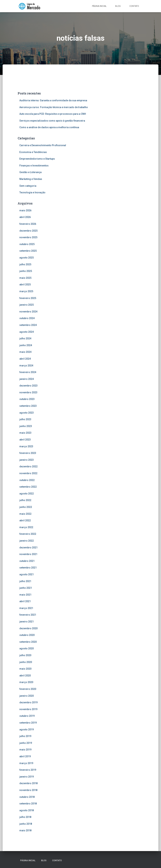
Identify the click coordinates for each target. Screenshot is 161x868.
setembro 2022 (28, 487)
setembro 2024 (28, 325)
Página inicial (99, 6)
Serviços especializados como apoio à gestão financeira (52, 121)
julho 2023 (25, 419)
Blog (118, 6)
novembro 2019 (28, 709)
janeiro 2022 (27, 541)
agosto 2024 (27, 332)
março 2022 (26, 527)
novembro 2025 (28, 237)
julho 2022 (25, 500)
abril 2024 (25, 359)
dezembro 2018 (28, 783)
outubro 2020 (27, 635)
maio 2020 (25, 669)
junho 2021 (26, 588)
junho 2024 (26, 345)
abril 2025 (25, 285)
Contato (134, 6)
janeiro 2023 (27, 460)
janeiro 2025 (27, 305)
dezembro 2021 (28, 548)
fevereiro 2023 (28, 453)
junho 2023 (26, 426)
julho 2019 (25, 736)
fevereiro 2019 (28, 770)
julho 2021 (25, 581)
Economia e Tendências (33, 152)
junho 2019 (26, 743)
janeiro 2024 (27, 379)
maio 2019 (25, 750)
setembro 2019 (28, 723)
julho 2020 (25, 655)
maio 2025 (25, 278)
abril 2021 (25, 601)
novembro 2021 (28, 554)
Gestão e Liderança (30, 172)
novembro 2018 (28, 790)
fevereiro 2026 (28, 224)
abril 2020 (25, 676)
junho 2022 (26, 507)
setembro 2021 (28, 568)
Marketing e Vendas (31, 179)
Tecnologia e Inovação (32, 192)
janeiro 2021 (27, 622)
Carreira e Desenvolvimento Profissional (43, 145)
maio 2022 (25, 514)
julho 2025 (25, 264)
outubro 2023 (27, 399)
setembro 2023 (28, 406)
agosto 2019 (27, 730)
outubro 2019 (27, 716)
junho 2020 (26, 662)
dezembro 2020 (28, 628)
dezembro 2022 (28, 466)
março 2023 (26, 446)
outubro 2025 (27, 244)
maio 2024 (25, 352)
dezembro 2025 (28, 231)
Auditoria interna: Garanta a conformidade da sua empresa (53, 100)
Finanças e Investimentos (34, 166)
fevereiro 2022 (28, 534)
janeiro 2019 (27, 777)
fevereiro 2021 (28, 615)
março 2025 (26, 291)
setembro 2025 (28, 251)
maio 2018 (25, 830)
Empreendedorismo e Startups (37, 159)
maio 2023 (25, 433)
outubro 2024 (27, 318)
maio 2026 (25, 210)
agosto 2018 (27, 810)
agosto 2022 (27, 494)
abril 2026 (25, 217)
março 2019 (26, 763)
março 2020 (26, 682)
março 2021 (26, 608)
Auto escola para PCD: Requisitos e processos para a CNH (53, 114)
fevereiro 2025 (28, 298)
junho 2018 (26, 824)
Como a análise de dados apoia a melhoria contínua (49, 127)
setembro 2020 (28, 642)
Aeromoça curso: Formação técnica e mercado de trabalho (54, 107)
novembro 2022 (28, 473)
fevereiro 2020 (28, 689)
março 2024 (26, 366)
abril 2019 (25, 756)
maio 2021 (25, 595)
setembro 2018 (28, 804)
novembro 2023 (28, 392)
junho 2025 (26, 271)
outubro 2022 (27, 480)
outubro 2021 (27, 561)
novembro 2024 (28, 312)
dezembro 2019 (28, 702)
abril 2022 (25, 520)
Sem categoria (28, 186)
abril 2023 (25, 440)
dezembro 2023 (28, 386)
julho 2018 (25, 817)
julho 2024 (25, 338)
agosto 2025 (27, 258)
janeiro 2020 (27, 696)
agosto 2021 (27, 574)
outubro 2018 (27, 797)
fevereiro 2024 (28, 372)
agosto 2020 (27, 648)
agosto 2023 (27, 413)
